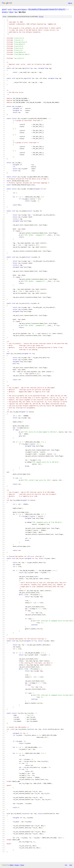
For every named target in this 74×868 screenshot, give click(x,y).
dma (11, 12)
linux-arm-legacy (20, 9)
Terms (22, 865)
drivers (5, 12)
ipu (16, 12)
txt (66, 865)
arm (10, 9)
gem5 (4, 9)
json (71, 865)
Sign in (70, 3)
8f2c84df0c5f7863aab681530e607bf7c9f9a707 (47, 9)
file (41, 17)
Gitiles (12, 865)
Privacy (17, 865)
